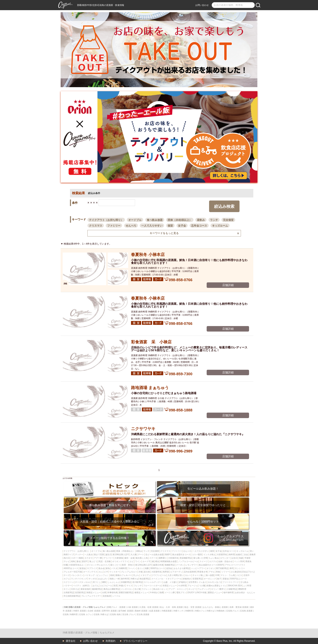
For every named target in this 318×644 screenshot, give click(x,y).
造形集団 (107, 596)
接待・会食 (129, 558)
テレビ (67, 561)
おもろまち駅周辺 (182, 568)
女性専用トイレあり (198, 582)
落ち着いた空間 (200, 558)
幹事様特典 (113, 593)
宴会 (78, 561)
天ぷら (136, 575)
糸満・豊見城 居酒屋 (239, 607)
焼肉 (112, 575)
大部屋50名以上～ (77, 565)
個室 (170, 226)
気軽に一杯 (115, 579)
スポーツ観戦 (77, 558)
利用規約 (111, 641)
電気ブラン (181, 593)
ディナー (79, 555)
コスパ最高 (197, 555)
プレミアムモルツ (129, 572)
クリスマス (96, 226)
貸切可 (85, 561)
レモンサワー (191, 565)
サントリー (240, 568)
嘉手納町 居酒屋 (126, 611)
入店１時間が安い (176, 575)
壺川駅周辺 (138, 582)
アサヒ (212, 572)
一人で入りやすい (152, 226)
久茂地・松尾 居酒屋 (149, 607)
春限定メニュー (142, 593)
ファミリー (114, 226)
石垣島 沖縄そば (101, 614)
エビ (132, 561)
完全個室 (228, 220)
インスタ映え (209, 555)
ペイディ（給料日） (82, 586)
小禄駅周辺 (232, 589)
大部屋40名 (156, 572)
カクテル (213, 561)
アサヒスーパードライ (235, 565)
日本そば (75, 589)
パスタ (114, 568)
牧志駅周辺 (145, 579)
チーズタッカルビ (83, 582)
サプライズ (92, 568)
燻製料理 (242, 589)
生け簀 (138, 589)
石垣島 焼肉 (115, 614)
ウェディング (204, 589)
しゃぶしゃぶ (114, 582)
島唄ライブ (69, 555)
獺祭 (104, 582)
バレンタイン (77, 575)
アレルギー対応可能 (73, 572)
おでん (96, 586)
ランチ (214, 220)
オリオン (211, 568)
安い (252, 551)
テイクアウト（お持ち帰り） (106, 220)
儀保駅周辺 (97, 589)
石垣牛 (247, 575)
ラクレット (147, 589)
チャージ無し (199, 575)
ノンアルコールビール (188, 561)
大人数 (134, 555)
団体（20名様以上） (180, 220)
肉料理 (232, 555)
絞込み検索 (224, 206)
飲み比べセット (160, 589)
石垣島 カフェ (85, 614)
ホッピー (192, 589)
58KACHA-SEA (235, 586)
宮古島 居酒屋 (143, 614)
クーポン (180, 565)
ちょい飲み (214, 558)
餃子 (219, 579)
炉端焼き (183, 582)
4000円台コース (71, 568)
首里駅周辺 (80, 593)
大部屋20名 (173, 558)
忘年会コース (199, 226)
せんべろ (131, 226)
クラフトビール (159, 575)
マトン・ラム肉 (228, 575)
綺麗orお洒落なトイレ (216, 586)
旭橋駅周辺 (170, 565)
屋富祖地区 (86, 589)
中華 (217, 575)
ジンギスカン (127, 589)
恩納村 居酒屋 (141, 611)
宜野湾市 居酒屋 (109, 611)
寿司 (232, 568)
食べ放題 (210, 575)
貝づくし (97, 582)
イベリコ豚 (170, 593)
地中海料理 (228, 593)
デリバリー (109, 558)
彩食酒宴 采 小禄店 (151, 342)
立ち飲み (244, 582)
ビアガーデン (176, 572)
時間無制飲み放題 (169, 561)
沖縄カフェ (200, 611)
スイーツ (204, 561)
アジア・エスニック (178, 589)
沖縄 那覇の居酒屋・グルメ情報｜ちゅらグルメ (89, 633)
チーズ (67, 575)
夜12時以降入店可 (143, 565)
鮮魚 (108, 568)
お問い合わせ (202, 5)
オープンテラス (90, 572)
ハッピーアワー (198, 568)
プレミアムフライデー (91, 596)
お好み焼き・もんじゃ (245, 593)
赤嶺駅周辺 (126, 582)
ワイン (138, 561)
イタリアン (146, 575)
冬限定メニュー (170, 586)
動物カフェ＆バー (124, 575)
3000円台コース (158, 568)
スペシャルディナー (153, 582)
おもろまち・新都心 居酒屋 (215, 607)
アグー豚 (98, 558)
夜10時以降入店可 (121, 555)
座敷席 (252, 555)
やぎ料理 (182, 586)
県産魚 (248, 561)
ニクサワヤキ (143, 429)
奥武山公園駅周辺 (112, 589)
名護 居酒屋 (154, 611)
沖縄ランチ (178, 611)
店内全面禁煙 (190, 572)
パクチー (68, 586)
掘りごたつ (115, 565)
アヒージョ (193, 586)
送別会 (169, 568)
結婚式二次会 (242, 555)
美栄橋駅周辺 (186, 558)
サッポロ (93, 579)
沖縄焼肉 (220, 611)
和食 (218, 572)
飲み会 (102, 568)
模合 (157, 561)
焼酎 (147, 568)
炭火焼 (147, 572)
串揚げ (122, 586)
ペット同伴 (239, 561)
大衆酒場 (119, 558)
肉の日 (67, 558)
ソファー (226, 572)
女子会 (182, 226)
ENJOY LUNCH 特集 (197, 593)
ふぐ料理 (247, 586)
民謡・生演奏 (105, 561)
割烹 (116, 586)
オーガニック (210, 579)
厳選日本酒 (158, 565)
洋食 (141, 572)
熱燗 (161, 593)
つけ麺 (202, 586)
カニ (101, 572)
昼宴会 (226, 579)
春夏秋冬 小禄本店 (148, 255)
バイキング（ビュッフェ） (97, 575)
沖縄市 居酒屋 (79, 611)
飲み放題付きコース (182, 555)
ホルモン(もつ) (215, 582)
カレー (188, 575)
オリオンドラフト (120, 561)
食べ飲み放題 (155, 220)
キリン (67, 589)
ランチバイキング (79, 579)
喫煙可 (168, 555)
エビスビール (106, 586)
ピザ (106, 572)
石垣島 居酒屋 (246, 611)
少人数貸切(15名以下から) (243, 572)
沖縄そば (134, 579)
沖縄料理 (123, 568)
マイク (129, 586)
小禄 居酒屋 (132, 607)
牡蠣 (66, 565)
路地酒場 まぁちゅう (150, 388)
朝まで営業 (99, 555)
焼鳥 (73, 561)
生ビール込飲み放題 (155, 555)
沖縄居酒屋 (167, 611)
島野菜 (166, 572)
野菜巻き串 (202, 572)
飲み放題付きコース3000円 (211, 565)
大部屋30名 (222, 555)
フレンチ (138, 586)
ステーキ (153, 558)
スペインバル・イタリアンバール (167, 579)
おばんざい (103, 579)
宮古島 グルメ (129, 614)
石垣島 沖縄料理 (70, 614)
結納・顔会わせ (226, 561)
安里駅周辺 (198, 579)
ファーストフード (231, 582)
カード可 (146, 561)
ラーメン (132, 568)
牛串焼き (154, 593)
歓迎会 (83, 568)
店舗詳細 (228, 285)
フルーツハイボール (152, 586)
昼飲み (201, 220)
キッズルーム (220, 226)
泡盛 (241, 558)
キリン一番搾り (218, 589)
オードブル (135, 220)
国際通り (163, 558)
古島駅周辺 (69, 593)
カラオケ (89, 558)
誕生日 (109, 555)
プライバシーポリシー (135, 641)
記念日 (235, 558)
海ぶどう (93, 561)
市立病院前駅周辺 (72, 596)
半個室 (247, 558)
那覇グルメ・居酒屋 (116, 607)
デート (141, 555)
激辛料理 (125, 579)
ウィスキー (115, 572)
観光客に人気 (142, 558)
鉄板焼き (187, 579)
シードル (116, 596)
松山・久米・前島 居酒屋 (171, 607)
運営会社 (71, 641)
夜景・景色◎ (128, 565)
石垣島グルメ (232, 611)
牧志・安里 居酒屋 (193, 607)
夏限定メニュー (215, 593)
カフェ (67, 579)
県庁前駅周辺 (222, 568)
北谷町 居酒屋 (94, 611)
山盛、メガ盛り (171, 582)
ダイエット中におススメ (98, 565)
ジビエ (239, 575)
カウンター (225, 558)
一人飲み (89, 555)
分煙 (104, 593)
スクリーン (69, 582)
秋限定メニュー (94, 593)
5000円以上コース (238, 579)
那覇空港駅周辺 (126, 593)
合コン (141, 568)
